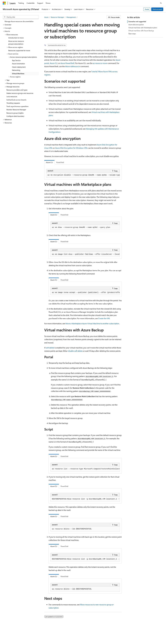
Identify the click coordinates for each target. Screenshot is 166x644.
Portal (147, 9)
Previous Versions (115, 634)
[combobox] (21, 17)
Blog (125, 634)
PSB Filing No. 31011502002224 (40, 634)
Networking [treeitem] (16, 70)
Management (71, 17)
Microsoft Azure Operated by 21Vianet (79, 634)
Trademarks (41, 637)
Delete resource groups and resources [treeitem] (20, 93)
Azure (46, 17)
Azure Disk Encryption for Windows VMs (71, 148)
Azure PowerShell (67, 63)
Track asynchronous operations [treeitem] (17, 106)
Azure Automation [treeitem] (18, 64)
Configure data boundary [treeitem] (15, 116)
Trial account (157, 9)
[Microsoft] (4, 3)
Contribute (135, 634)
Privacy (58, 634)
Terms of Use (30, 637)
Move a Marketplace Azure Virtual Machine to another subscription (92, 323)
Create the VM (104, 318)
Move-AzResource (73, 66)
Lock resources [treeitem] (12, 96)
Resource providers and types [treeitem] (17, 90)
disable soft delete (75, 351)
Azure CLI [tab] (49, 162)
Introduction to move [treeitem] (16, 38)
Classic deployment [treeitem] (19, 67)
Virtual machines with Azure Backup (141, 31)
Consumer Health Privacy (12, 637)
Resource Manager (57, 17)
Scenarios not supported (137, 22)
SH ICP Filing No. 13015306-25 (14, 634)
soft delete (50, 348)
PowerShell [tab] (60, 162)
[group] (83, 175)
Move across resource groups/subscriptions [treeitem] (16, 43)
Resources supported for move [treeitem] (19, 50)
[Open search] (161, 3)
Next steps (132, 34)
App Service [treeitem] (16, 60)
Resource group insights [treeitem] (15, 113)
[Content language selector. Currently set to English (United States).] (13, 628)
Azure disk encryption (136, 24)
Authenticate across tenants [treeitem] (16, 100)
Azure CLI (54, 63)
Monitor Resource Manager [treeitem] (16, 110)
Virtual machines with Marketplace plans (143, 28)
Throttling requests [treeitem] (13, 103)
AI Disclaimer (101, 634)
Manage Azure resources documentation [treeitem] (19, 21)
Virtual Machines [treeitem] (18, 73)
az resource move (100, 63)
